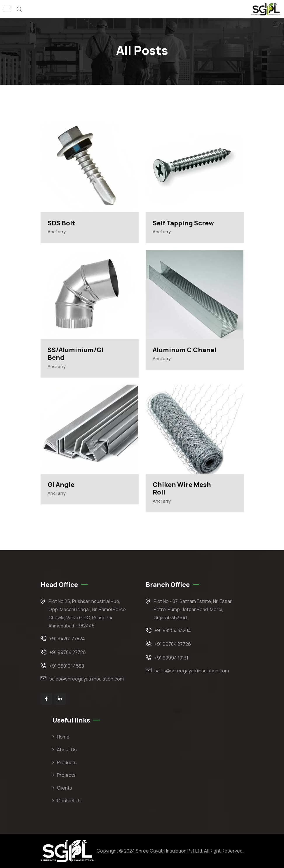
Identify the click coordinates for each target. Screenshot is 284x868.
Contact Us (69, 801)
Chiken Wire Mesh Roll (182, 488)
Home (63, 737)
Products (67, 762)
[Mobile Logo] (266, 9)
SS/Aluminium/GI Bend (76, 354)
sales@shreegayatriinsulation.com (87, 679)
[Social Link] (46, 699)
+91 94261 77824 (67, 639)
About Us (67, 750)
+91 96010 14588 (67, 666)
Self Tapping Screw (183, 223)
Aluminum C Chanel (184, 350)
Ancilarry (57, 232)
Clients (65, 788)
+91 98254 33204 (173, 630)
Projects (66, 775)
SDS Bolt (61, 223)
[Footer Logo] (67, 851)
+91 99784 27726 (68, 652)
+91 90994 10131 (171, 658)
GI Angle (61, 485)
